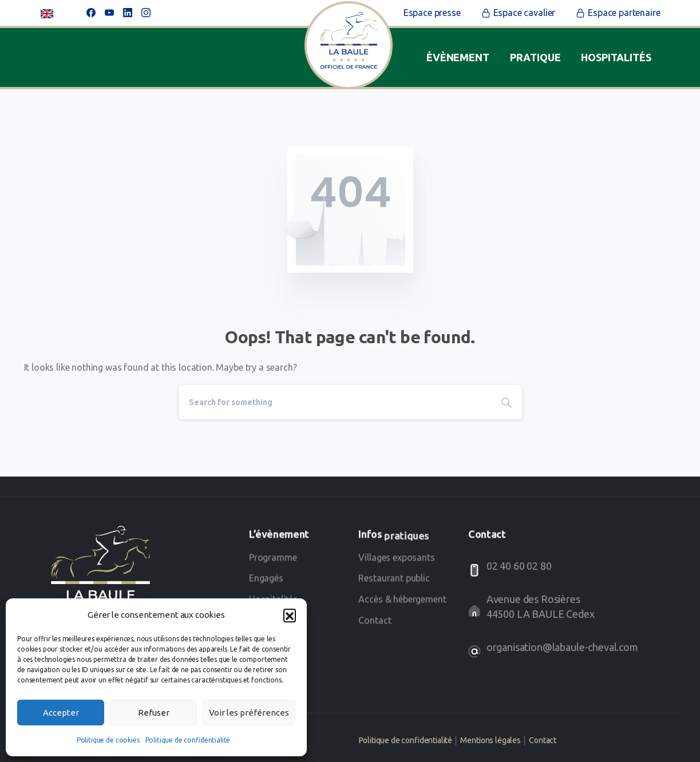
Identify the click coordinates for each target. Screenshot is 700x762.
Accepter (61, 713)
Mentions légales (490, 740)
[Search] (335, 402)
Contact (543, 740)
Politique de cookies (108, 740)
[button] (290, 615)
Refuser (154, 713)
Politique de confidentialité (188, 740)
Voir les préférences (249, 713)
